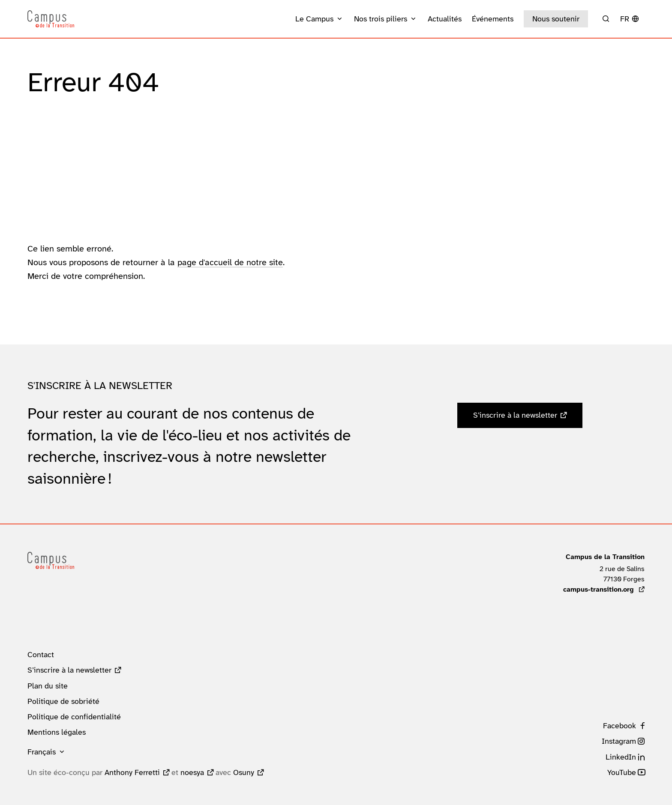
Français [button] (42, 752)
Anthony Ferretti (132, 772)
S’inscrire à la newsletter (515, 415)
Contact (41, 655)
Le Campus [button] (314, 19)
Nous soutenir (556, 19)
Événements (493, 19)
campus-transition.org (604, 589)
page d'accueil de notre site (230, 262)
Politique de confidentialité (74, 717)
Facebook (619, 726)
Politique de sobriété (63, 701)
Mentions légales (57, 732)
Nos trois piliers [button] (381, 19)
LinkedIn (621, 757)
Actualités (445, 19)
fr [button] (625, 19)
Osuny (244, 772)
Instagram (619, 741)
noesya (192, 772)
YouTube (622, 772)
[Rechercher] (606, 19)
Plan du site (48, 686)
